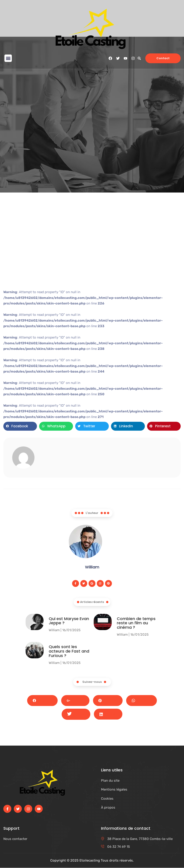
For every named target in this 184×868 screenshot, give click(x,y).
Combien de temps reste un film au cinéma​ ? (136, 623)
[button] (8, 58)
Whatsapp (142, 701)
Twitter (76, 714)
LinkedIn (108, 714)
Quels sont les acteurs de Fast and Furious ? (69, 651)
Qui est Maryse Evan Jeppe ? (69, 621)
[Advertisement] (92, 250)
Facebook (42, 700)
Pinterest (108, 700)
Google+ (75, 700)
